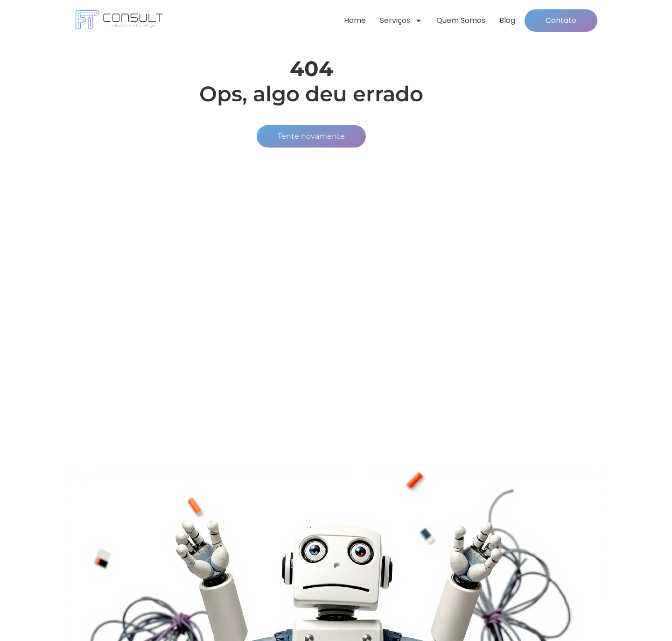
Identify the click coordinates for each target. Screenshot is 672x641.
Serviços (401, 21)
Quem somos (461, 20)
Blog (507, 20)
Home (355, 20)
